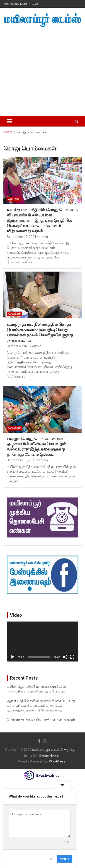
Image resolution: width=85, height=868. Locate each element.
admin (43, 237)
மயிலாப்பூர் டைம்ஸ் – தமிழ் (54, 750)
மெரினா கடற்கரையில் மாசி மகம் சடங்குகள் (41, 720)
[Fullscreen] (72, 657)
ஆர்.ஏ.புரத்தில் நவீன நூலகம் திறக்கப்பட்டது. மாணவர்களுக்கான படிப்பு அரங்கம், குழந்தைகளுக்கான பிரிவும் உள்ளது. (41, 706)
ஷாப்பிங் (14, 199)
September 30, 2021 (21, 460)
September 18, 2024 (21, 237)
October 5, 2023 (18, 346)
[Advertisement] (42, 72)
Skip (50, 859)
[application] (42, 642)
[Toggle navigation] (9, 121)
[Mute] (65, 657)
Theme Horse (49, 755)
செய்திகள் (14, 314)
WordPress (57, 761)
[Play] (13, 657)
